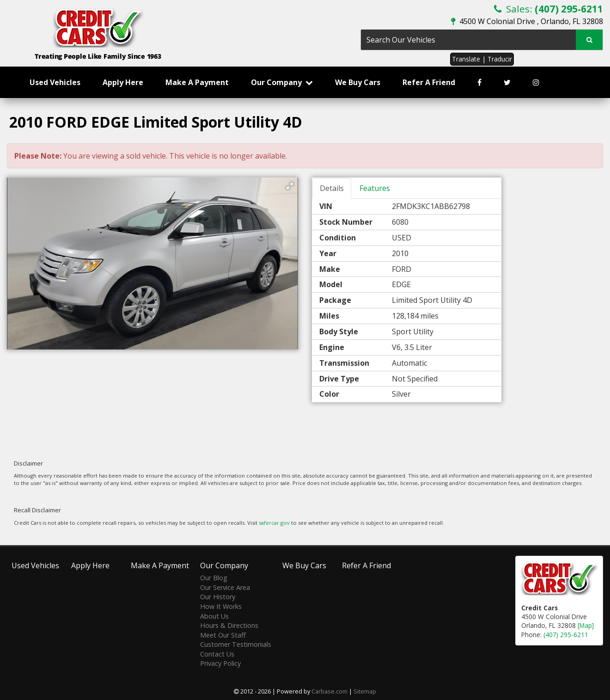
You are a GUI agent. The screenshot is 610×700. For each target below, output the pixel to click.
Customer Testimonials (236, 644)
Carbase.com (329, 691)
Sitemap (365, 691)
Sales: (549, 9)
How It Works (221, 606)
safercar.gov (274, 523)
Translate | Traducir (482, 59)
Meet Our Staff (223, 635)
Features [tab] (375, 188)
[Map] (586, 625)
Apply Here (123, 82)
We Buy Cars (358, 82)
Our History (218, 597)
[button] (290, 186)
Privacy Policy (220, 663)
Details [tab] (332, 188)
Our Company (282, 82)
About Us (214, 616)
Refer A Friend (429, 82)
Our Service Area (225, 587)
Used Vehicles (55, 82)
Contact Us (217, 654)
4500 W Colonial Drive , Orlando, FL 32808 (527, 21)
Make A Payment (197, 82)
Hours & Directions (229, 625)
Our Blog (214, 578)
